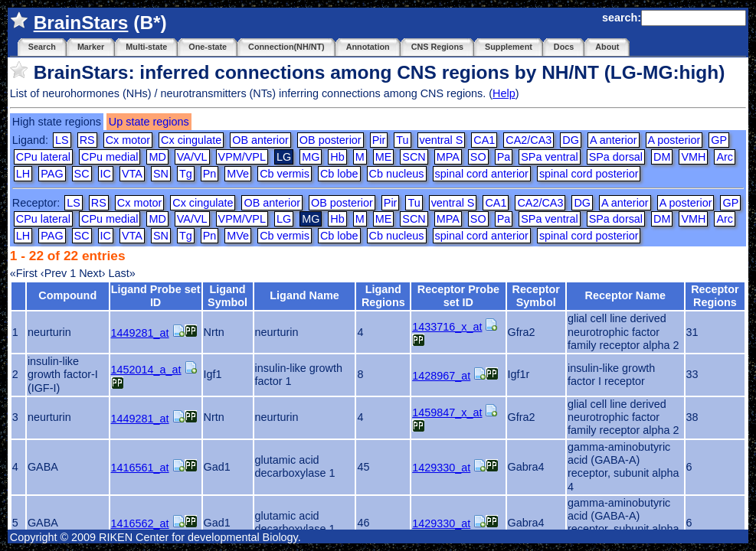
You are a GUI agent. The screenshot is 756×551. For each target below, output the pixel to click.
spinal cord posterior (589, 174)
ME (384, 157)
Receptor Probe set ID (458, 296)
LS (62, 140)
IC (106, 174)
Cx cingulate (191, 140)
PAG (52, 174)
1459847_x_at (447, 412)
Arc (725, 157)
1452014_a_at (146, 370)
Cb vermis (285, 174)
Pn (210, 174)
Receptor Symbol (536, 296)
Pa (504, 157)
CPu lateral (43, 157)
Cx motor (128, 140)
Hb (337, 157)
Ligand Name (304, 295)
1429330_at (441, 468)
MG (311, 157)
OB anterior (260, 140)
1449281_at (140, 333)
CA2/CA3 (529, 140)
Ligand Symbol (227, 296)
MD (157, 157)
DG (571, 140)
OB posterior (331, 140)
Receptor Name (625, 295)
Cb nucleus (397, 174)
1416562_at (140, 523)
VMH (693, 157)
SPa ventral (549, 157)
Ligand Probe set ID (156, 296)
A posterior (674, 140)
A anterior (614, 140)
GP (719, 140)
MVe (238, 174)
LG (284, 219)
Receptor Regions (715, 296)
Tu (402, 140)
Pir (379, 140)
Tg (186, 174)
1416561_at (140, 468)
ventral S (442, 140)
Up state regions (149, 122)
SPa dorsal (616, 157)
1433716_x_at (447, 327)
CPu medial (110, 157)
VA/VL (192, 157)
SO (478, 157)
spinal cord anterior (482, 174)
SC (82, 174)
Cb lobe (339, 174)
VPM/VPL (242, 157)
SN (161, 174)
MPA (448, 157)
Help (504, 93)
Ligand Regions (383, 296)
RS (87, 140)
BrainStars (81, 23)
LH (23, 174)
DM (662, 157)
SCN (414, 157)
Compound (67, 295)
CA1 (484, 140)
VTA (132, 174)
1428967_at (441, 376)
